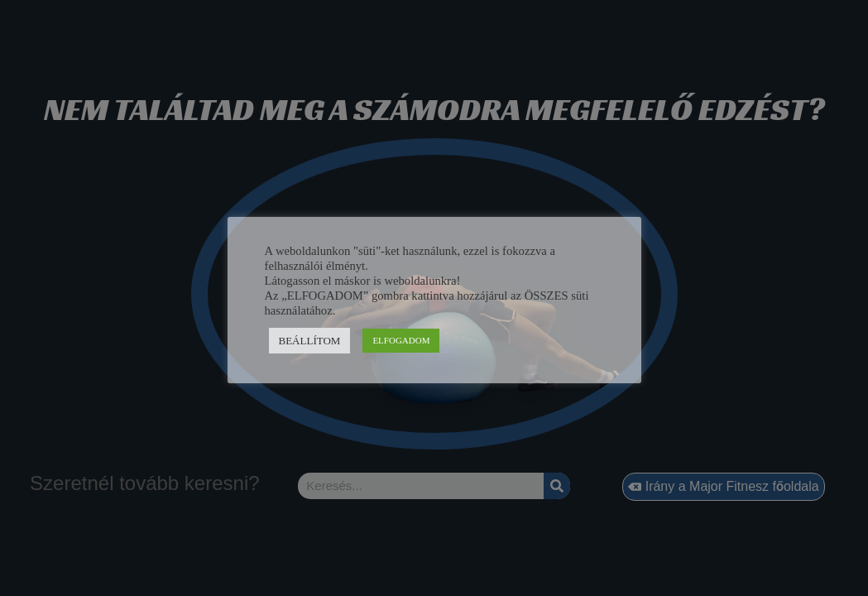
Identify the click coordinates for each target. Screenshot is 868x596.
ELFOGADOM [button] (401, 340)
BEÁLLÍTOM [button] (310, 341)
